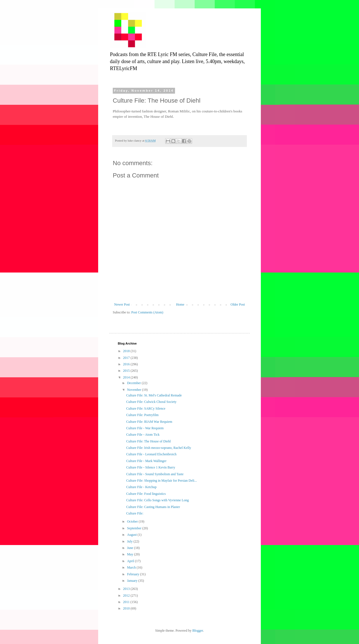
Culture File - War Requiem (145, 428)
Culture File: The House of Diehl (149, 441)
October (133, 521)
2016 (127, 364)
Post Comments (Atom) (147, 312)
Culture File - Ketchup (141, 487)
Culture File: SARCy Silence (146, 408)
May (131, 554)
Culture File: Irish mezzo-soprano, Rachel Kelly (159, 448)
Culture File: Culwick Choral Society (151, 402)
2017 (127, 358)
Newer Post (122, 304)
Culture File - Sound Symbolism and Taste (155, 474)
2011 (127, 602)
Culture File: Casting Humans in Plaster (153, 507)
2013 (127, 589)
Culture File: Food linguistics (146, 494)
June (131, 548)
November (135, 390)
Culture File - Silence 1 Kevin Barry (151, 467)
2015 (127, 371)
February (134, 574)
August (132, 535)
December (134, 383)
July (130, 541)
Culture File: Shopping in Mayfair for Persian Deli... (162, 481)
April (131, 561)
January (133, 581)
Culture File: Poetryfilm (142, 415)
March (132, 567)
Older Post (238, 304)
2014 (127, 377)
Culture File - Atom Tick (143, 435)
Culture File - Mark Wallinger (146, 461)
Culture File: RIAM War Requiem (149, 422)
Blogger (198, 631)
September (135, 528)
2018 (127, 351)
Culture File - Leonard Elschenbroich (151, 454)
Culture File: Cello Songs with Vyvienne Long (157, 500)
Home (180, 304)
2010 (127, 608)
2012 (127, 595)
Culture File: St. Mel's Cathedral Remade (154, 395)
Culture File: (135, 513)
